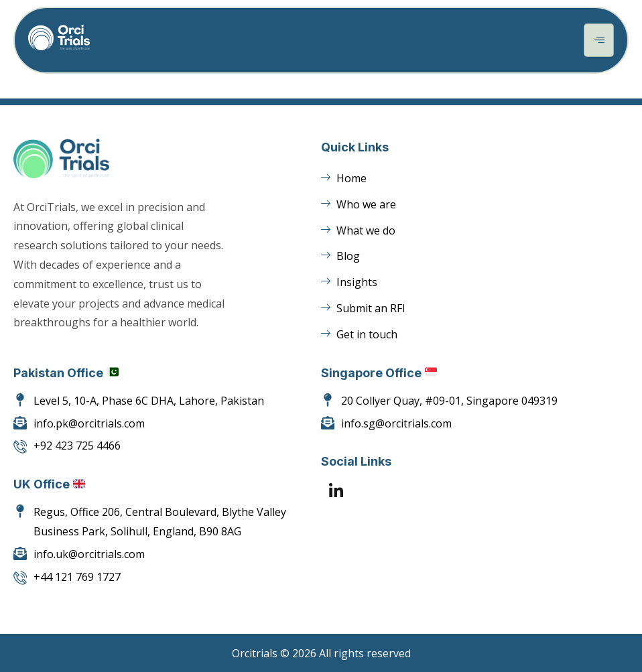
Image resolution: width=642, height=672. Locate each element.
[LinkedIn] (336, 492)
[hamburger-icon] (599, 40)
